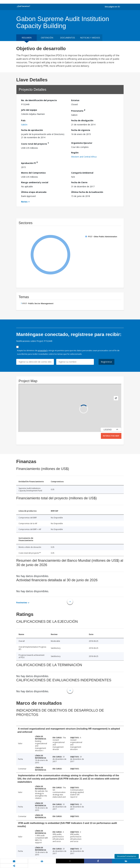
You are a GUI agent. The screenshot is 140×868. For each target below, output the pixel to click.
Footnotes (22, 603)
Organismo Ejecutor (82, 143)
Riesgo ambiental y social (35, 182)
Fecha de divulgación (82, 120)
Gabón (24, 125)
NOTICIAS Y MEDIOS (90, 38)
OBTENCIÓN (47, 38)
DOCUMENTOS (68, 38)
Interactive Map (111, 436)
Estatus (75, 100)
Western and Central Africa (84, 157)
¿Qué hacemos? (24, 6)
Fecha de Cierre (79, 182)
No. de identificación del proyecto (39, 100)
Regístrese (106, 362)
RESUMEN (27, 38)
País (23, 120)
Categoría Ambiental (82, 173)
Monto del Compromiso (33, 173)
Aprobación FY (29, 163)
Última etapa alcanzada (34, 192)
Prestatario (78, 110)
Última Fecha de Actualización (87, 192)
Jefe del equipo (29, 110)
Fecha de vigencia (81, 130)
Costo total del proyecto (35, 143)
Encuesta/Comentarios (127, 856)
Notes (24, 202)
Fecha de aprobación (32, 130)
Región (75, 153)
